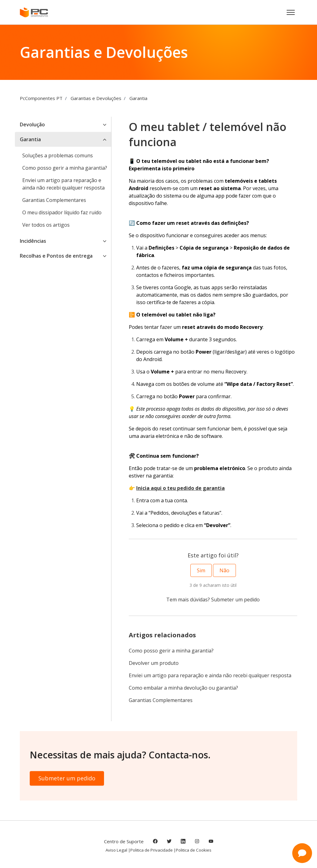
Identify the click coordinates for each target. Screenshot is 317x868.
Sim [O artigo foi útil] (201, 570)
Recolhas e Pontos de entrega (56, 256)
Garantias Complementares (161, 700)
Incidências (33, 241)
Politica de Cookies (194, 850)
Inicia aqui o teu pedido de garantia (180, 488)
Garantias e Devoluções (96, 98)
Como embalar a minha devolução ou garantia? (183, 688)
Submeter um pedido (235, 600)
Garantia (138, 98)
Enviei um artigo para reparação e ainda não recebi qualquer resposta (210, 675)
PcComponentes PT (41, 98)
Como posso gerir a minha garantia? (171, 651)
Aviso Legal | (118, 850)
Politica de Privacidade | (153, 850)
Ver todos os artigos (46, 225)
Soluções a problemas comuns (58, 155)
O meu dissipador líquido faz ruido (62, 212)
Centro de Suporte (124, 841)
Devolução (32, 124)
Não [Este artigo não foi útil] (224, 570)
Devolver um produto (154, 663)
